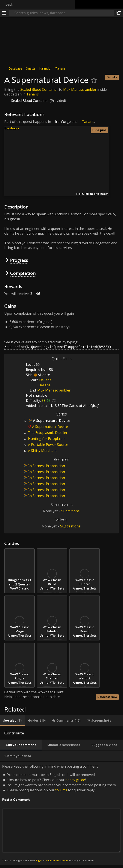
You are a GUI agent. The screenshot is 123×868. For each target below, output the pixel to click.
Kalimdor (45, 68)
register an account (57, 860)
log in (39, 860)
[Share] (119, 13)
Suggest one (70, 526)
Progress (19, 260)
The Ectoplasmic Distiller (48, 433)
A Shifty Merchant (42, 451)
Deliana (45, 380)
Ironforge (63, 122)
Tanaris (60, 68)
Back (9, 4)
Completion (23, 273)
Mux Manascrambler (80, 89)
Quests (31, 68)
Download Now (107, 697)
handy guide (75, 780)
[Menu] (4, 13)
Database (15, 68)
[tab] (12, 721)
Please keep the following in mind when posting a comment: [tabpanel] (61, 813)
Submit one (70, 511)
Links (114, 77)
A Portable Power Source (48, 445)
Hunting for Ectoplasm (46, 439)
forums (61, 790)
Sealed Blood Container (39, 89)
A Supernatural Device (50, 427)
